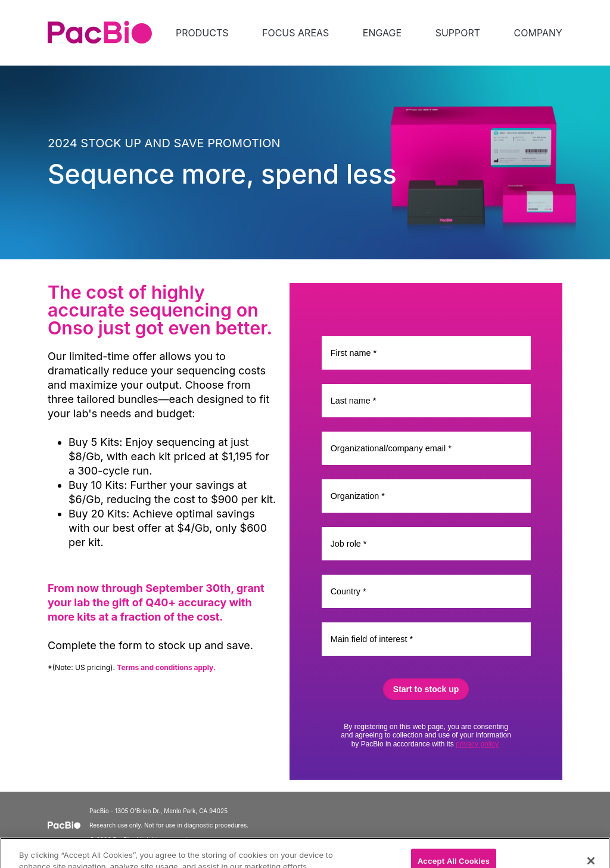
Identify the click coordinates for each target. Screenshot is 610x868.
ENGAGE (382, 33)
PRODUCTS (202, 33)
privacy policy (477, 744)
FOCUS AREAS (295, 33)
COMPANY (538, 33)
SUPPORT (458, 33)
